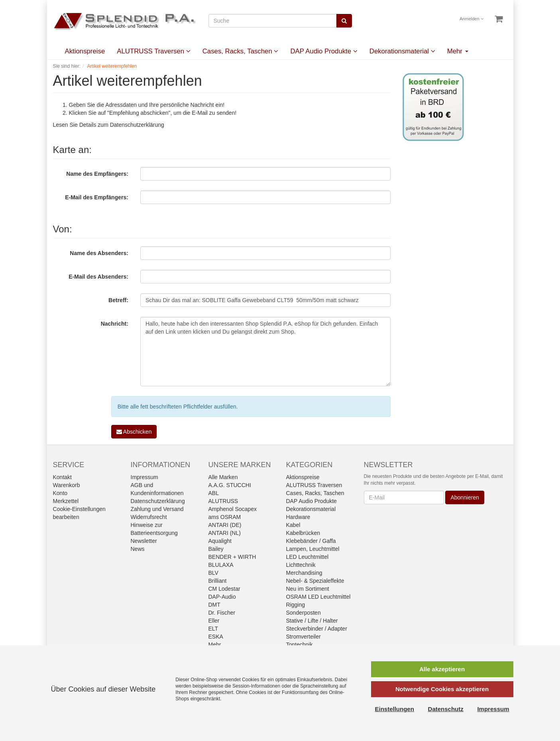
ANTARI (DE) (225, 525)
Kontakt (62, 477)
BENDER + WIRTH (232, 557)
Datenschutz (446, 709)
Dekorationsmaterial (402, 51)
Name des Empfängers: (97, 174)
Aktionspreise (85, 51)
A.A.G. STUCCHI (230, 485)
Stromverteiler (304, 637)
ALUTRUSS (223, 501)
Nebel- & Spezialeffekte (315, 581)
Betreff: (118, 300)
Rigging (296, 605)
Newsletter (144, 541)
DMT (214, 605)
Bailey (216, 549)
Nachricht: (115, 324)
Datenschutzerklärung (137, 125)
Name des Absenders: (99, 253)
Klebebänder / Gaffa (311, 541)
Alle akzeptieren (442, 669)
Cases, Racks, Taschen (241, 51)
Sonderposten (304, 613)
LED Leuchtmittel (308, 557)
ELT (213, 629)
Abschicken (134, 432)
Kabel (293, 525)
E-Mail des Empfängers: (97, 197)
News (138, 549)
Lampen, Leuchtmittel (313, 549)
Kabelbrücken (303, 533)
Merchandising (304, 573)
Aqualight (220, 541)
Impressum (144, 477)
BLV (213, 573)
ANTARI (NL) (225, 533)
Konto (60, 493)
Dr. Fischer (222, 613)
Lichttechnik (301, 565)
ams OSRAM (225, 517)
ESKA (216, 637)
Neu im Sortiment (308, 589)
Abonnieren (465, 497)
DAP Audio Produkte (324, 51)
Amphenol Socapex (233, 509)
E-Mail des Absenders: (98, 277)
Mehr (458, 51)
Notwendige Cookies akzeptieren (442, 689)
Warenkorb (67, 485)
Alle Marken (223, 477)
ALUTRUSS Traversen (153, 51)
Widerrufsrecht (149, 517)
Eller (214, 621)
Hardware (298, 517)
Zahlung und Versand (157, 509)
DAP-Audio (222, 597)
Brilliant (218, 581)
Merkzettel (66, 501)
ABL (214, 493)
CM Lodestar (224, 589)
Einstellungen (395, 709)
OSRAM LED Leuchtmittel (318, 597)
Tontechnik (300, 645)
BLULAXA (221, 565)
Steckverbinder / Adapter (317, 629)
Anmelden (472, 19)
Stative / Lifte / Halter (312, 621)
